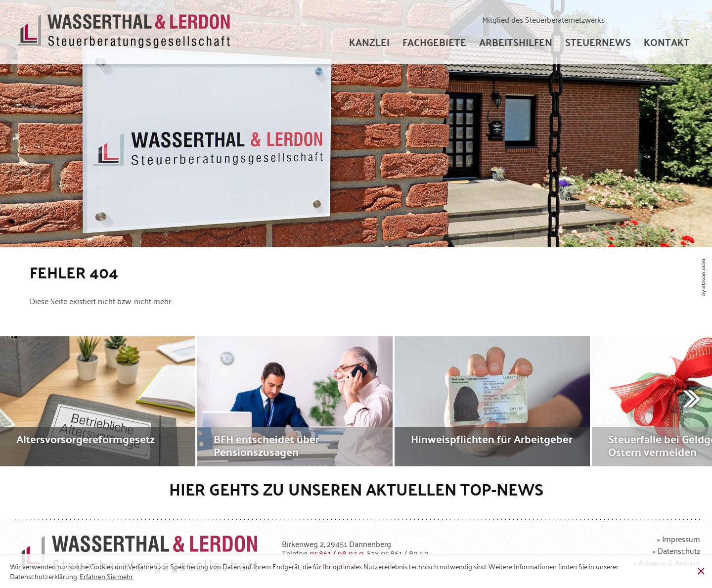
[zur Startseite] (124, 32)
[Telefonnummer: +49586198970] (337, 553)
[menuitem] (369, 42)
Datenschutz (679, 550)
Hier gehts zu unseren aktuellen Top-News (356, 489)
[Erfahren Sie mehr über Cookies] (106, 576)
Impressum (681, 539)
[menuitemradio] (667, 42)
